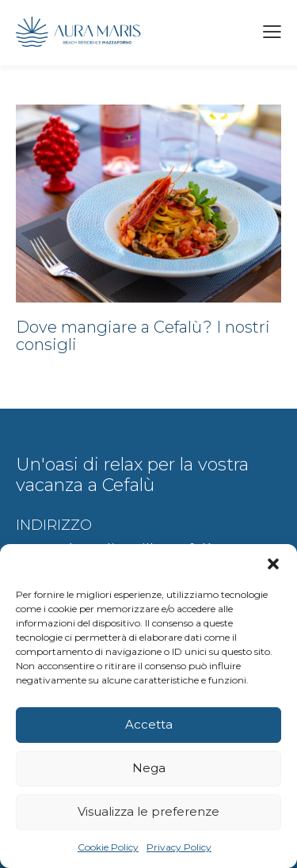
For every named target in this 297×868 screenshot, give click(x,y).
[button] (273, 564)
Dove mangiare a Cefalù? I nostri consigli (143, 336)
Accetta (149, 724)
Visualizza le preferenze (148, 811)
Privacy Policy (179, 847)
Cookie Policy (108, 847)
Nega (149, 768)
